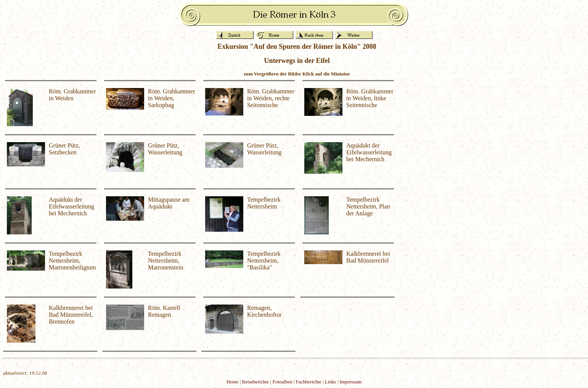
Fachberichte (309, 382)
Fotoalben (282, 382)
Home (233, 382)
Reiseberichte (256, 382)
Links (331, 382)
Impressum (351, 382)
